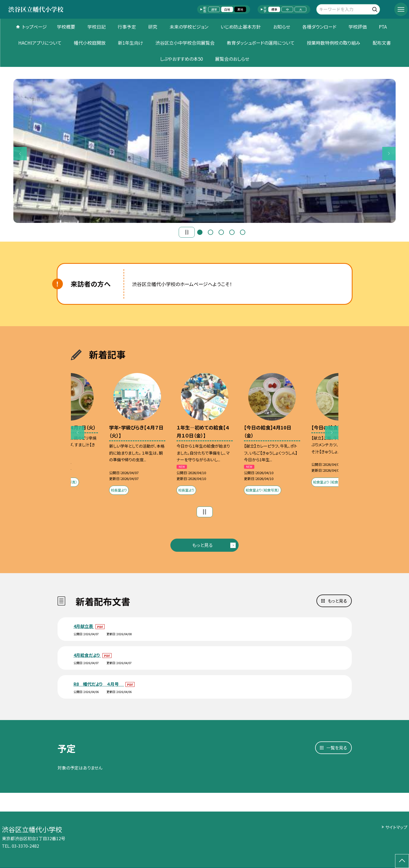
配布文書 (382, 43)
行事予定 (127, 27)
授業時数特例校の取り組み (334, 43)
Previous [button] (20, 154)
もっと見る (202, 545)
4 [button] (232, 232)
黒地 (240, 9)
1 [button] (200, 232)
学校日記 (97, 27)
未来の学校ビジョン (189, 27)
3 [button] (221, 232)
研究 (153, 27)
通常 (214, 9)
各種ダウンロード (319, 27)
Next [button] (389, 154)
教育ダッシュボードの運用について (261, 43)
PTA (383, 27)
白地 (227, 9)
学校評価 (358, 27)
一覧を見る (337, 748)
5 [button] (243, 232)
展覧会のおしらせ (232, 59)
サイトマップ (396, 827)
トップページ (35, 27)
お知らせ (282, 27)
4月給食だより (87, 655)
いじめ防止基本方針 (241, 27)
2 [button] (211, 232)
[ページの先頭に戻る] (402, 861)
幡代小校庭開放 (90, 43)
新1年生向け (131, 43)
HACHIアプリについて (40, 43)
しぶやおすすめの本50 (181, 59)
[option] (204, 151)
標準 (274, 9)
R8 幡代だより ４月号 (99, 684)
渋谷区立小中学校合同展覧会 (185, 43)
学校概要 (66, 27)
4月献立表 (84, 626)
